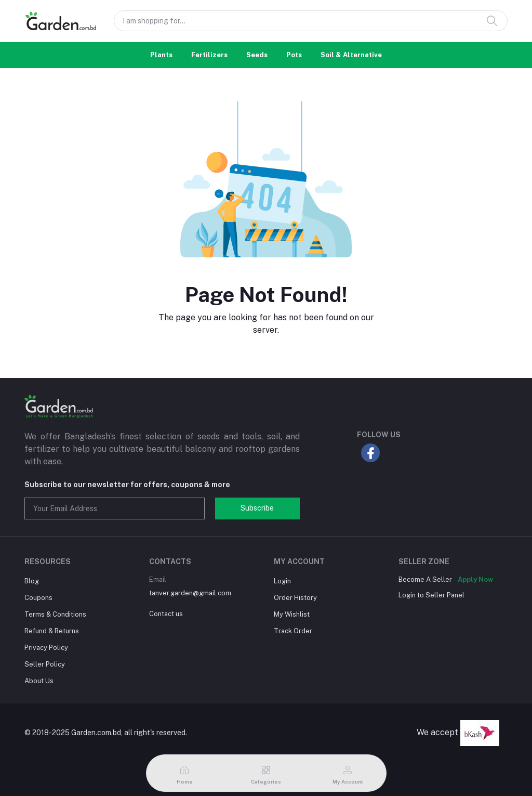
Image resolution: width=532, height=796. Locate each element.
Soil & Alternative (351, 55)
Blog (32, 581)
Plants (161, 55)
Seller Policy (45, 664)
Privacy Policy (46, 648)
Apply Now (475, 579)
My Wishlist (292, 614)
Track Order (293, 631)
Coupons (38, 598)
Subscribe (257, 508)
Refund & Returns (52, 631)
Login (282, 581)
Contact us (166, 614)
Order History (295, 598)
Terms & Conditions (55, 614)
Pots (294, 55)
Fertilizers (209, 55)
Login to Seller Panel (431, 595)
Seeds (257, 55)
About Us (39, 681)
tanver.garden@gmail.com (190, 593)
